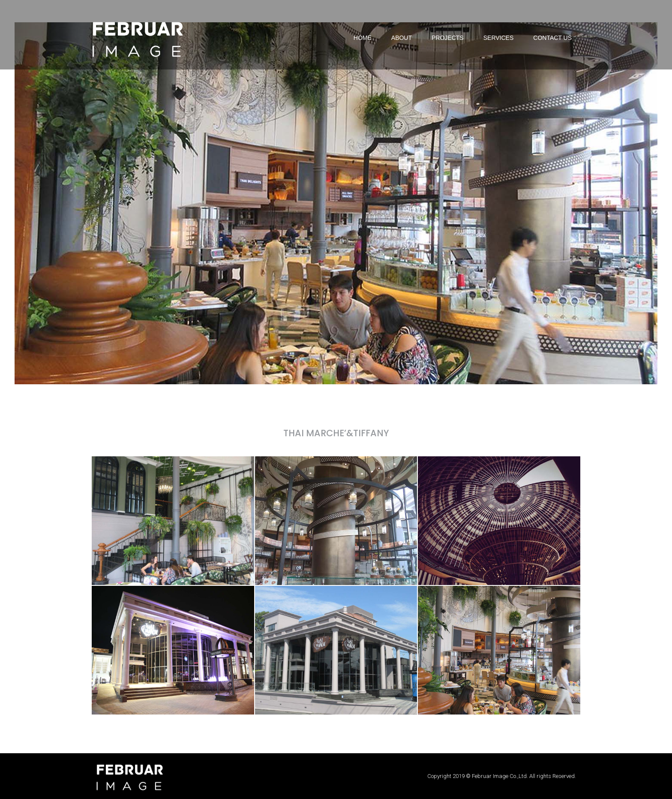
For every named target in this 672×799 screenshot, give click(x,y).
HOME (363, 38)
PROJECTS (448, 38)
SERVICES (499, 38)
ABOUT (402, 38)
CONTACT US (552, 38)
